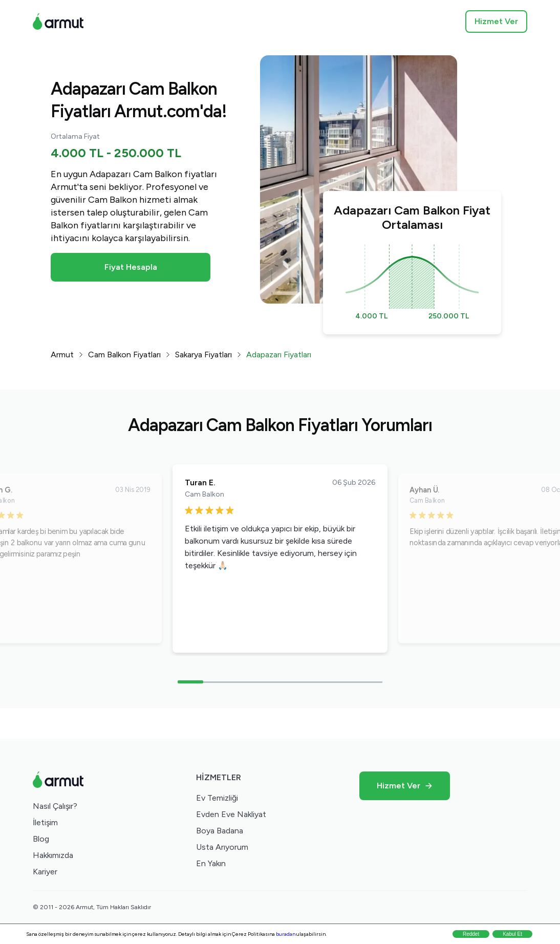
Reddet (471, 934)
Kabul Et (512, 934)
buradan (286, 934)
